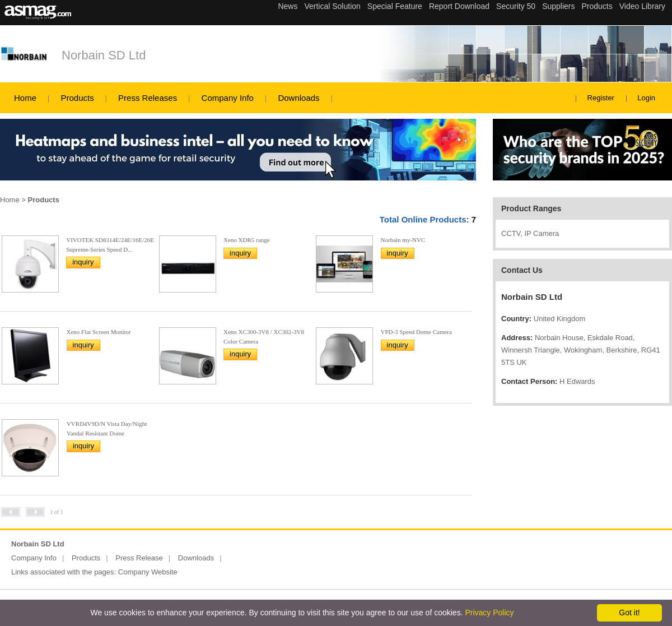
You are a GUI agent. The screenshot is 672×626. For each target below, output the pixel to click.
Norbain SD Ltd (104, 55)
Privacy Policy (489, 613)
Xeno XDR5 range (246, 240)
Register (601, 98)
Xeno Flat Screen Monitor (99, 332)
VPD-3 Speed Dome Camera (416, 332)
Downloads (298, 98)
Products (77, 98)
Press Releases (148, 98)
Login (646, 98)
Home (25, 98)
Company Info (228, 98)
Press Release (139, 558)
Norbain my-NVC (403, 240)
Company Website (148, 572)
